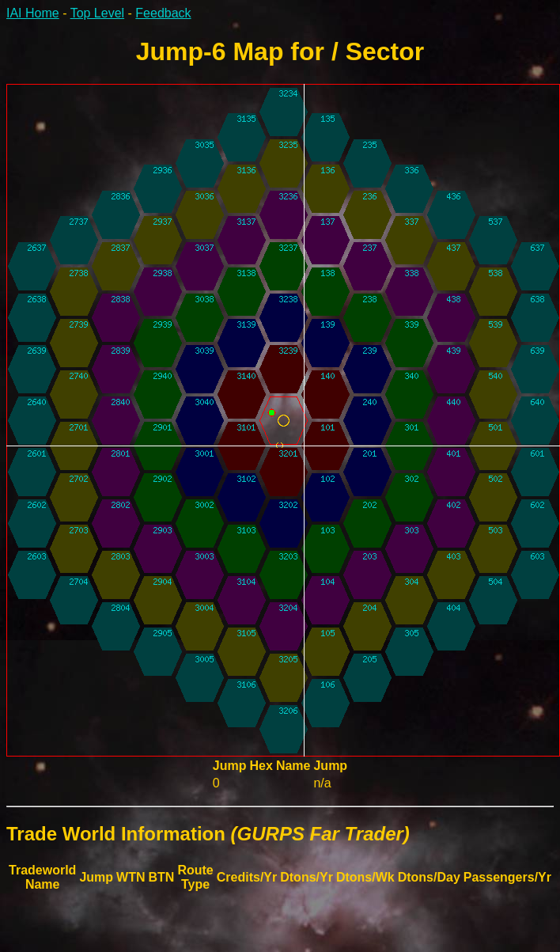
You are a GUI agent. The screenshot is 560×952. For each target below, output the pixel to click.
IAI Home (33, 13)
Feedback (163, 13)
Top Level (98, 13)
